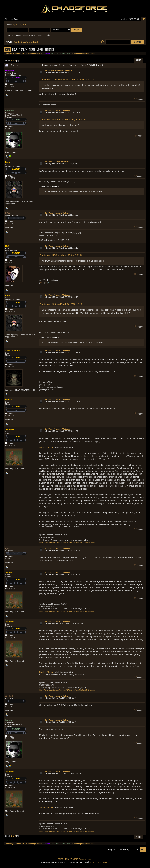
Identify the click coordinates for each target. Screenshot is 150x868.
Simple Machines (86, 859)
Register (49, 50)
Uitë (7, 246)
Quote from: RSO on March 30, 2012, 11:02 (61, 255)
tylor (8, 548)
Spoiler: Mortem (47, 447)
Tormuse (10, 429)
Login (40, 50)
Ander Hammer (13, 351)
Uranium (10, 71)
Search (23, 50)
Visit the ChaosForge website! (26, 42)
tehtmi (48, 54)
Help (15, 50)
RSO (8, 213)
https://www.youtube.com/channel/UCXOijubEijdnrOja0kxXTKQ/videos (67, 542)
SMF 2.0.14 (63, 859)
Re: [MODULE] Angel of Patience (58, 70)
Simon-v (9, 111)
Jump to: (111, 850)
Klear (8, 162)
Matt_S (9, 400)
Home (7, 50)
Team (32, 50)
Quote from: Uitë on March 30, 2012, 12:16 (61, 304)
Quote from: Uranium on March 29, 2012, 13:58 (63, 119)
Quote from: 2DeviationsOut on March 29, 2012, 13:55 (67, 79)
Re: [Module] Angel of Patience (57, 110)
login (15, 25)
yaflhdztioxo (66, 54)
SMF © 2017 (73, 859)
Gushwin (10, 696)
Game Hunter (56, 54)
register (23, 25)
